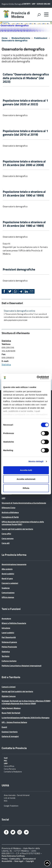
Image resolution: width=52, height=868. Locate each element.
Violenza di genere (9, 642)
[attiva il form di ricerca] (39, 15)
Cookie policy (15, 859)
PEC (6, 760)
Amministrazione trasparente (14, 564)
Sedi (6, 758)
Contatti (26, 4)
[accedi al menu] (46, 14)
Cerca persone (8, 538)
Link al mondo (10, 798)
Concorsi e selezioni (10, 583)
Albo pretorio (7, 569)
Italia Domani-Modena (11, 708)
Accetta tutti (26, 470)
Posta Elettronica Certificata (13, 856)
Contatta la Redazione (13, 771)
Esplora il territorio (10, 732)
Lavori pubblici (8, 633)
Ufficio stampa (8, 597)
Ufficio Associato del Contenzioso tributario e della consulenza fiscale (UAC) (23, 523)
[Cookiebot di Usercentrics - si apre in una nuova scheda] (37, 378)
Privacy (5, 859)
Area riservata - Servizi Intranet (17, 795)
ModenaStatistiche (21, 38)
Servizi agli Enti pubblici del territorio (17, 529)
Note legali (19, 861)
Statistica (6, 341)
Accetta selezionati (26, 479)
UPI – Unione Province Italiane (14, 722)
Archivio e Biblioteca (10, 512)
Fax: (4, 354)
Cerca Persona (10, 769)
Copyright (30, 861)
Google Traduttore (11, 806)
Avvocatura (6, 618)
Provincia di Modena (21, 15)
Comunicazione (8, 593)
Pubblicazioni (41, 38)
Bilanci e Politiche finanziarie (14, 623)
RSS (6, 801)
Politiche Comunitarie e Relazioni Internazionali (22, 666)
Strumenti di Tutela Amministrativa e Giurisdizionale (24, 503)
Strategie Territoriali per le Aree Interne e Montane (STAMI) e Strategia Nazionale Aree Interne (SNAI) (26, 702)
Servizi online (43, 4)
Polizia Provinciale (9, 647)
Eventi (4, 727)
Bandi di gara (7, 578)
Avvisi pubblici (8, 574)
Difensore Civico (8, 508)
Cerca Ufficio (9, 766)
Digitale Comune (9, 696)
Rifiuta (26, 488)
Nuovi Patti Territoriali (11, 713)
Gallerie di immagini (10, 736)
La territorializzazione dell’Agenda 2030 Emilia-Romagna (26, 718)
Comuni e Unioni (9, 687)
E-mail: (5, 361)
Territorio (5, 656)
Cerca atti (6, 543)
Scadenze (6, 588)
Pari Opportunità (9, 637)
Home (5, 38)
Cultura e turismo (9, 661)
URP (34, 4)
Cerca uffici (6, 534)
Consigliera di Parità (10, 517)
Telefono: (6, 344)
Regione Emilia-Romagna (12, 4)
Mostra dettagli (36, 461)
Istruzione (6, 628)
